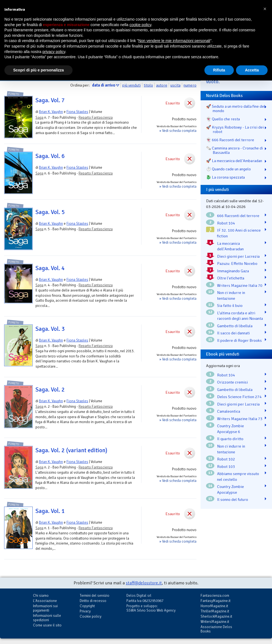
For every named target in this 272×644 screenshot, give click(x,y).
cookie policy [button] (140, 25)
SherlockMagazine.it (216, 616)
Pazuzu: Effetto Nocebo (237, 263)
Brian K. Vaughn (51, 112)
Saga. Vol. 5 (50, 212)
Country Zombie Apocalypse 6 (231, 429)
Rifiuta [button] (219, 70)
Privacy (85, 611)
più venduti (131, 85)
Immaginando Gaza (233, 271)
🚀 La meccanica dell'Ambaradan (234, 161)
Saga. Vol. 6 (50, 156)
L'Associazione (45, 601)
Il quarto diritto (230, 439)
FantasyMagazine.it (216, 601)
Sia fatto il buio (230, 306)
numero (190, 85)
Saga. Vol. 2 (50, 390)
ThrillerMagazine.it (215, 611)
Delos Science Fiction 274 (239, 397)
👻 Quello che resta (223, 119)
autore (162, 85)
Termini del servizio (95, 596)
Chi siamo (41, 596)
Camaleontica (229, 411)
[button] (265, 9)
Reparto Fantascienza (96, 117)
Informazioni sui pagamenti (45, 608)
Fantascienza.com (215, 596)
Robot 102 (226, 459)
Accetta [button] (252, 70)
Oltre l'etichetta (231, 278)
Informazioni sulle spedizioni (47, 618)
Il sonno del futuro (233, 499)
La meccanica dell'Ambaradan (230, 246)
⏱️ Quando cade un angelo (228, 169)
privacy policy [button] (54, 52)
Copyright (87, 606)
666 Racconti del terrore (238, 216)
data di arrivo (104, 85)
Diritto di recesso (93, 601)
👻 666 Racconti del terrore (230, 140)
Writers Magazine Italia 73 (240, 419)
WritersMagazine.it (215, 622)
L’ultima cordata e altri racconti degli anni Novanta (240, 316)
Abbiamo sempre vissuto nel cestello (238, 477)
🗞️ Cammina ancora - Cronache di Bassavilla (234, 150)
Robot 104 (226, 223)
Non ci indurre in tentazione (231, 295)
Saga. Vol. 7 (50, 100)
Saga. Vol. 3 (50, 329)
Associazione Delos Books (216, 629)
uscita (175, 85)
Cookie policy (91, 616)
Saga (39, 117)
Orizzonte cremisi (232, 382)
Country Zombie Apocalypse (231, 489)
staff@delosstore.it (144, 583)
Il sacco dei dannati (233, 333)
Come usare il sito (47, 625)
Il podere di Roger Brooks (239, 340)
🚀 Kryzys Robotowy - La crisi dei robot (235, 129)
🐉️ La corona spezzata (225, 177)
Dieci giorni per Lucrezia (238, 256)
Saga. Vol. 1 (50, 511)
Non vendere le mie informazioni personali (174, 41)
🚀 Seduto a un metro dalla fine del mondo (236, 109)
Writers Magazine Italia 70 (240, 285)
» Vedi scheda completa (178, 131)
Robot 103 (226, 467)
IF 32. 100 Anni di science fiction (239, 233)
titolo (148, 85)
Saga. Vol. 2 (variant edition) (71, 450)
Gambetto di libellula (235, 326)
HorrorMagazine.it (214, 606)
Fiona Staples (77, 112)
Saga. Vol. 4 (50, 268)
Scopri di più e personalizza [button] (38, 70)
